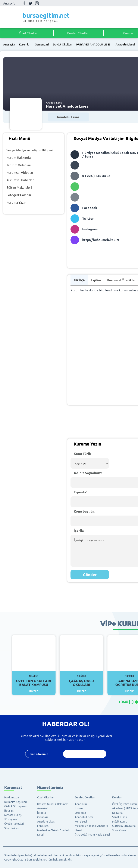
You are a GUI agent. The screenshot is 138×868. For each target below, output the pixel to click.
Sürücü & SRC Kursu (124, 826)
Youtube (43, 3)
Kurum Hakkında (19, 157)
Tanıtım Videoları (19, 165)
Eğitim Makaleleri (19, 187)
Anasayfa (9, 3)
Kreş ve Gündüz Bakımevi (53, 804)
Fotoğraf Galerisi (19, 195)
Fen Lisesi (43, 826)
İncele (34, 691)
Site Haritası (12, 828)
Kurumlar (25, 45)
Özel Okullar (28, 33)
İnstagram (37, 3)
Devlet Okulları (78, 33)
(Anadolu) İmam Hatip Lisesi (92, 834)
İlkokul (42, 813)
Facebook (24, 3)
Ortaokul (43, 817)
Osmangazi (42, 45)
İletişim (9, 810)
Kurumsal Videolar (20, 172)
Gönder (90, 574)
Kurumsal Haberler (20, 180)
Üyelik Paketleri (14, 823)
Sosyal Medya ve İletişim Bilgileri (30, 150)
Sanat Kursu (120, 817)
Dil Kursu (118, 813)
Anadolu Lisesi (125, 45)
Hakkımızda (12, 797)
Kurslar (117, 797)
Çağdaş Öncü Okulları (81, 681)
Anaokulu (43, 808)
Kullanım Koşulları (16, 802)
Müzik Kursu (120, 821)
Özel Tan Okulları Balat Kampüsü (34, 681)
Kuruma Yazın (16, 202)
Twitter (31, 3)
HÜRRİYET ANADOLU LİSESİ (94, 45)
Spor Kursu (119, 830)
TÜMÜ (123, 702)
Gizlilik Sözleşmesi (16, 806)
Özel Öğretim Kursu (124, 804)
